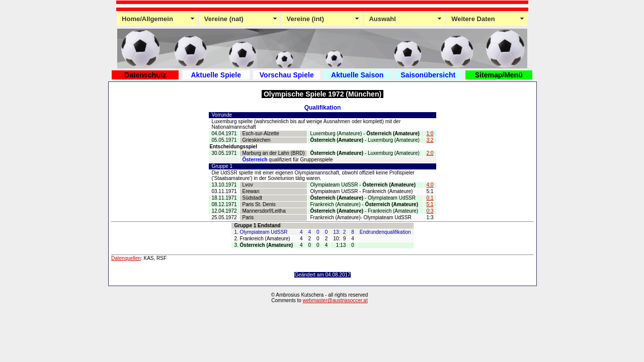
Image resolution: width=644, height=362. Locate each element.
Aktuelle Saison (357, 75)
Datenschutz (145, 75)
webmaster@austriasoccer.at (335, 300)
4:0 (430, 185)
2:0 (430, 153)
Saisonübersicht (428, 75)
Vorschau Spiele (287, 75)
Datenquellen (126, 258)
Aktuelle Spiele (216, 75)
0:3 (430, 211)
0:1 (430, 198)
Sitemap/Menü (499, 75)
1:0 (430, 133)
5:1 (430, 204)
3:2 (430, 140)
